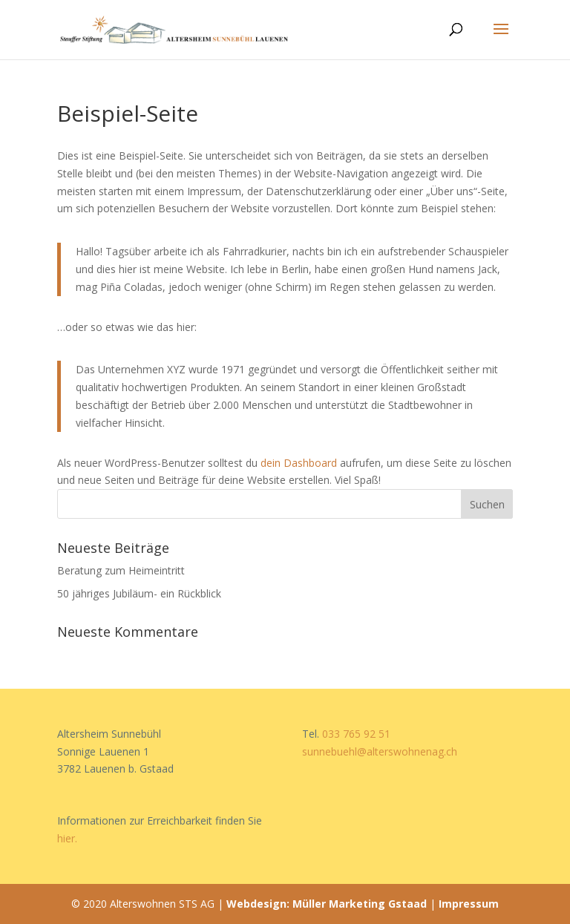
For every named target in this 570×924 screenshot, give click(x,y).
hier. (67, 838)
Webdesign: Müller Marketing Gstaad (327, 904)
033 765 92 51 (356, 734)
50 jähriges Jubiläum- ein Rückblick (139, 593)
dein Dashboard (299, 463)
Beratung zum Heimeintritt (121, 570)
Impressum (469, 904)
